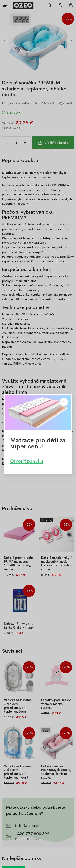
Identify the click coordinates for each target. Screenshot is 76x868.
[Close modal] (64, 402)
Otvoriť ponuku (27, 461)
